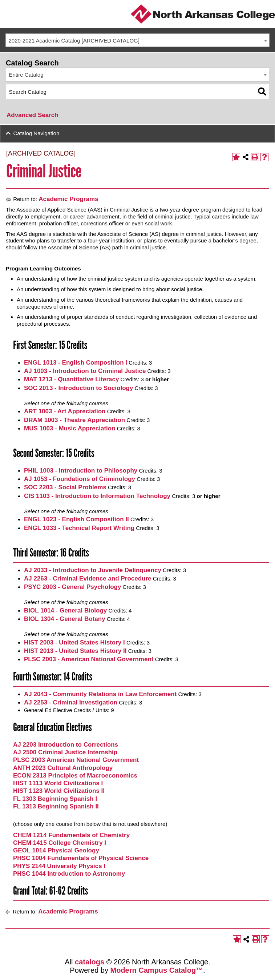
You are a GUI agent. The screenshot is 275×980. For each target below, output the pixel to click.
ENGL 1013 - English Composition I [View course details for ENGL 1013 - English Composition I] (76, 363)
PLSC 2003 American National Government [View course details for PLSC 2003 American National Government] (76, 760)
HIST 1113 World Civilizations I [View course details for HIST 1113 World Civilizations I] (58, 783)
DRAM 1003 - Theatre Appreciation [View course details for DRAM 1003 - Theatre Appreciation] (74, 420)
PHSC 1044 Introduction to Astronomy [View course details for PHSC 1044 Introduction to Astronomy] (69, 874)
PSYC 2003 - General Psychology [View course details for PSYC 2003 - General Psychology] (72, 587)
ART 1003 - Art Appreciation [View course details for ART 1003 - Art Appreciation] (65, 411)
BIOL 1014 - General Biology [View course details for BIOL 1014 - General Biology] (65, 611)
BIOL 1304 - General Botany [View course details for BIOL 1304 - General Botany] (65, 619)
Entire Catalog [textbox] (26, 75)
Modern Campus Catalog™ (157, 970)
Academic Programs (68, 199)
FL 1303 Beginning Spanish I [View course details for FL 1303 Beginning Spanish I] (55, 799)
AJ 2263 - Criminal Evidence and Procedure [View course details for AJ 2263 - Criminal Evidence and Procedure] (88, 579)
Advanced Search (33, 115)
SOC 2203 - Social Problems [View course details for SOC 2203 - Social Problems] (65, 487)
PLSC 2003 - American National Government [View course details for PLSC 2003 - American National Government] (89, 659)
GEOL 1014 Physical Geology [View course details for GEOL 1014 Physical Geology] (56, 850)
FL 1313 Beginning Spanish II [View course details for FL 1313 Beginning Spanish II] (56, 806)
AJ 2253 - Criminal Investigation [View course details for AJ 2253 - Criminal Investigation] (71, 702)
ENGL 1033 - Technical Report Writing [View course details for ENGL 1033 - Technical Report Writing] (79, 528)
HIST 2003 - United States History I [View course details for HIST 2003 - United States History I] (74, 642)
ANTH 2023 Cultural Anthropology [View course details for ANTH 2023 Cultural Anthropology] (63, 768)
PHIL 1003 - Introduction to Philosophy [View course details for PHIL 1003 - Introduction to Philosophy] (81, 471)
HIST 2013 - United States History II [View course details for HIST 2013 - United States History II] (75, 651)
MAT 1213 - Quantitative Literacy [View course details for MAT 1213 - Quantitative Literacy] (71, 379)
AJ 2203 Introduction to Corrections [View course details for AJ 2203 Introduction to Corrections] (66, 745)
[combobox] (137, 40)
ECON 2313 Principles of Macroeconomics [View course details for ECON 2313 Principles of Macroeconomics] (75, 776)
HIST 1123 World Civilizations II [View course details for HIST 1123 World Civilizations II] (59, 791)
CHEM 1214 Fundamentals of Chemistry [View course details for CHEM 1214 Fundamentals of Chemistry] (71, 835)
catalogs (90, 962)
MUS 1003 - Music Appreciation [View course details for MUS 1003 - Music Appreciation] (70, 428)
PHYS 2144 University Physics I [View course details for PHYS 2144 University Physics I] (59, 866)
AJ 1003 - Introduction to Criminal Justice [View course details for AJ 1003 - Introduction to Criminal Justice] (85, 371)
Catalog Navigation (37, 133)
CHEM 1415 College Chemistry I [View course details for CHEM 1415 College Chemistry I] (60, 843)
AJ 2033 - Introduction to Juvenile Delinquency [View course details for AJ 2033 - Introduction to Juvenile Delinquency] (93, 570)
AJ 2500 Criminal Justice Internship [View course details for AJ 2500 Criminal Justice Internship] (65, 752)
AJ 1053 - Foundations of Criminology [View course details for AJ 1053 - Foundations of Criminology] (80, 479)
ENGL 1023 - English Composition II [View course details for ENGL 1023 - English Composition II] (76, 519)
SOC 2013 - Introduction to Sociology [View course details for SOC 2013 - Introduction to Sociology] (78, 388)
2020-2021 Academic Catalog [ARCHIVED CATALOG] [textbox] (74, 41)
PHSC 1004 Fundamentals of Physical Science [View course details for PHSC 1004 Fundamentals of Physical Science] (81, 858)
